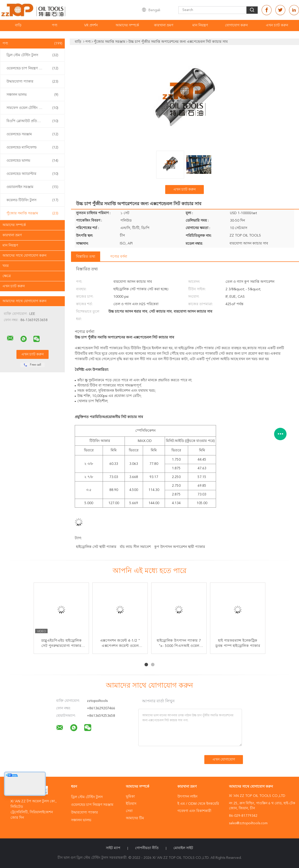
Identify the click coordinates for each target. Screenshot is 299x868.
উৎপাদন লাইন (187, 797)
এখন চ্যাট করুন (277, 25)
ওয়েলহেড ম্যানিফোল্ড (32, 147)
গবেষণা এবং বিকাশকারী (194, 811)
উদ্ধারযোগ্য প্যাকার (32, 82)
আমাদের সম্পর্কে (127, 25)
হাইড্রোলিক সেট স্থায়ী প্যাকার (96, 547)
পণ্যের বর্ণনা (119, 257)
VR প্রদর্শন (91, 25)
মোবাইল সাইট (183, 848)
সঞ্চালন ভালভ (32, 95)
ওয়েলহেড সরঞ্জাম (32, 134)
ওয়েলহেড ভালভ (32, 161)
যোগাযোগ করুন (236, 25)
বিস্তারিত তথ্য (86, 257)
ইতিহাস (131, 804)
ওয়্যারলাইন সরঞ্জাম (32, 187)
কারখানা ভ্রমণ (164, 25)
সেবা (129, 811)
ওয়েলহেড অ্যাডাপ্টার (32, 174)
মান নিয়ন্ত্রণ (200, 25)
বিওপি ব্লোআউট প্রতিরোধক (32, 121)
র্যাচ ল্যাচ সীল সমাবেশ (135, 547)
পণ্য (55, 25)
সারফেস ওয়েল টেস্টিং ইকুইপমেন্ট (32, 108)
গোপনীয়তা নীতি (147, 848)
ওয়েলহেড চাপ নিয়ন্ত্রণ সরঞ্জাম (32, 68)
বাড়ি (18, 25)
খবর (6, 266)
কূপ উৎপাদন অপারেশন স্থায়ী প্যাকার (180, 547)
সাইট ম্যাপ (113, 848)
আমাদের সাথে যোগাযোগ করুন (24, 256)
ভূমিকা (130, 797)
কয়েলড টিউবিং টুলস (32, 200)
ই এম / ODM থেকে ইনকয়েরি (198, 804)
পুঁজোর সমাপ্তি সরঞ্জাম (32, 213)
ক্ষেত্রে (7, 276)
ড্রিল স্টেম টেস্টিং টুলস (32, 55)
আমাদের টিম (135, 818)
